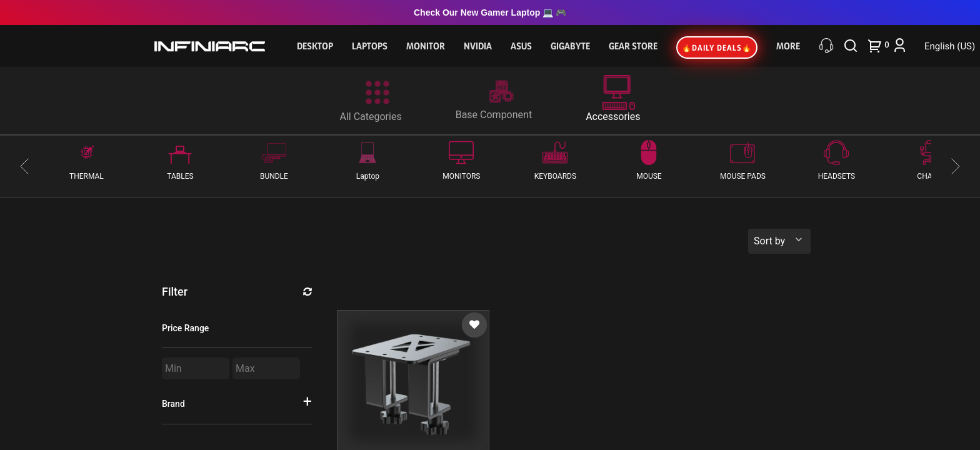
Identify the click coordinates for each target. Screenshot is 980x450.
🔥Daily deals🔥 (717, 47)
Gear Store (633, 46)
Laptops (370, 46)
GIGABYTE (570, 46)
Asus (521, 46)
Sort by (769, 241)
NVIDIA (478, 46)
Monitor (426, 46)
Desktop (315, 46)
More (788, 46)
